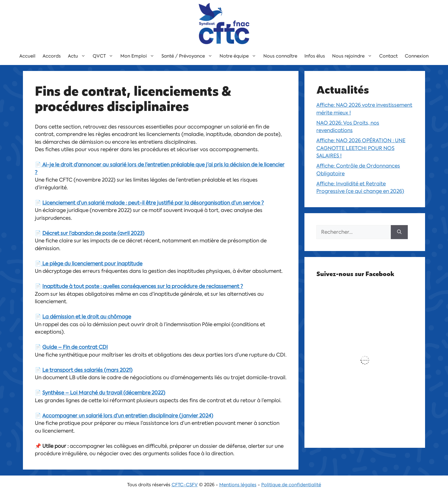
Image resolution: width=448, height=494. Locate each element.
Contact (388, 56)
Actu (78, 56)
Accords (52, 56)
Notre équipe (240, 56)
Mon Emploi (139, 56)
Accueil (27, 56)
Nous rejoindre (354, 56)
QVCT (105, 56)
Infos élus (315, 56)
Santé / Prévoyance (189, 56)
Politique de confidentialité (291, 485)
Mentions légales (238, 485)
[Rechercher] (399, 232)
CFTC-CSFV (185, 485)
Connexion (417, 56)
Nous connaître (280, 56)
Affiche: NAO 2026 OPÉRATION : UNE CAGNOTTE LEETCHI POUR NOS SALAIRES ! (361, 148)
